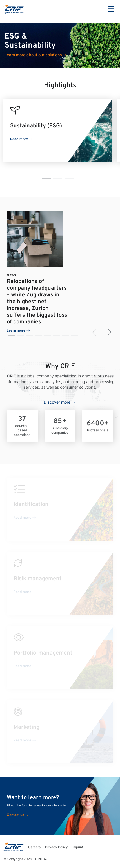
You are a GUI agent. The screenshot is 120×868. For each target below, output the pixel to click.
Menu (111, 9)
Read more (19, 139)
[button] (46, 179)
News (11, 276)
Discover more (57, 402)
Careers (34, 847)
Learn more (16, 330)
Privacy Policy (56, 847)
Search (95, 9)
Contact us (15, 815)
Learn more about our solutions (33, 55)
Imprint (78, 847)
